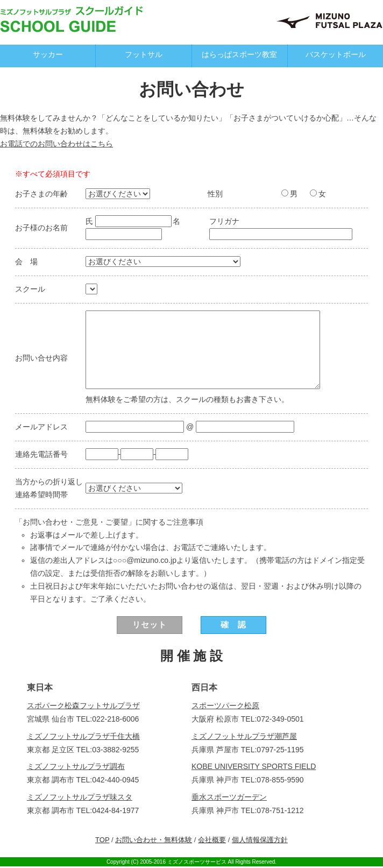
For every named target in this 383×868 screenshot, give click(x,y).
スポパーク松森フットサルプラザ (83, 707)
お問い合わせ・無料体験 (154, 841)
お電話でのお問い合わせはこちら (56, 144)
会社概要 (212, 841)
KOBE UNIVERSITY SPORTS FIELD (254, 768)
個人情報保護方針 (260, 841)
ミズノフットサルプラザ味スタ (80, 798)
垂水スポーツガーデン (229, 798)
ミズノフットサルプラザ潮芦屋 (244, 737)
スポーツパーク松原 (225, 707)
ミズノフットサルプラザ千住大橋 (83, 737)
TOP (102, 841)
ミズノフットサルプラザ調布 (76, 768)
